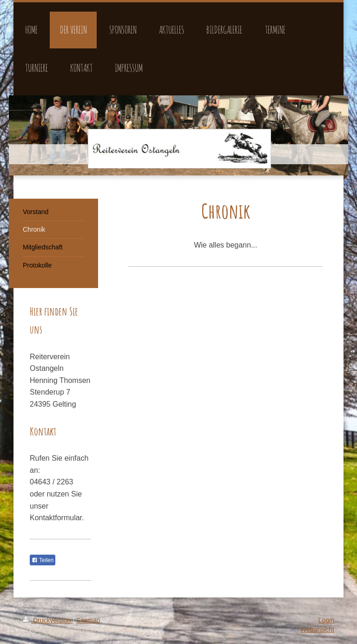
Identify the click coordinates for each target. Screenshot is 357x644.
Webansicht (317, 630)
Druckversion (48, 620)
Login (326, 620)
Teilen (43, 560)
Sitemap (88, 620)
